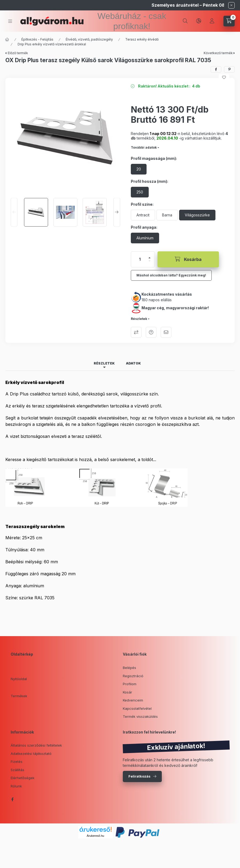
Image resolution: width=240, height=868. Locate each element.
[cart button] (229, 21)
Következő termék (218, 53)
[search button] (185, 21)
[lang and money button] (199, 21)
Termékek (19, 696)
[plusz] (149, 258)
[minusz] (149, 261)
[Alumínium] (145, 238)
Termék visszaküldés (140, 716)
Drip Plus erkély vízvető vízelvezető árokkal (52, 44)
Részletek (139, 319)
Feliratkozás (139, 776)
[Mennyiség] (140, 259)
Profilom (130, 684)
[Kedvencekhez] (224, 77)
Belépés (129, 668)
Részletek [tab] (104, 363)
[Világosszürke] (197, 215)
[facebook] (216, 69)
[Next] (117, 212)
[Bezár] (231, 5)
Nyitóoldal (19, 679)
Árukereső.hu (95, 836)
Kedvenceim (133, 700)
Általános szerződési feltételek (36, 745)
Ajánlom (166, 332)
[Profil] (212, 21)
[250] (140, 192)
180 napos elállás (157, 300)
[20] (139, 169)
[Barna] (167, 215)
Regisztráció (133, 676)
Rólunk (16, 786)
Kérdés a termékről (151, 332)
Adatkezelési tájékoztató (31, 754)
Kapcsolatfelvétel (137, 708)
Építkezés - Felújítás (37, 39)
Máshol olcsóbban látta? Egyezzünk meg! (171, 275)
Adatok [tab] (133, 363)
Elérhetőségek (23, 778)
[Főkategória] (7, 39)
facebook (12, 799)
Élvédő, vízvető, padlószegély (89, 39)
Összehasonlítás (136, 332)
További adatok (144, 147)
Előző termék (18, 53)
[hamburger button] (10, 21)
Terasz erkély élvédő (142, 39)
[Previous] (14, 212)
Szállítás (17, 770)
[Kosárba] (188, 259)
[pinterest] (229, 69)
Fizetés (17, 762)
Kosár (127, 692)
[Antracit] (143, 215)
